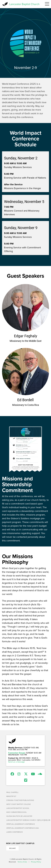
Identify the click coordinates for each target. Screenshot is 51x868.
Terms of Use (22, 862)
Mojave (12, 848)
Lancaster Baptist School (18, 808)
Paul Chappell (12, 792)
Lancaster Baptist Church (24, 4)
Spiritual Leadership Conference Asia (23, 828)
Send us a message (16, 762)
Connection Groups (17, 753)
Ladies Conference (15, 832)
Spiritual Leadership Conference (21, 824)
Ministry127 (11, 796)
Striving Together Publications (20, 800)
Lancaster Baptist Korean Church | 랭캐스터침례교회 (26, 820)
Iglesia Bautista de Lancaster (19, 816)
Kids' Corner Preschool (17, 812)
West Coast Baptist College (19, 804)
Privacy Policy (36, 862)
